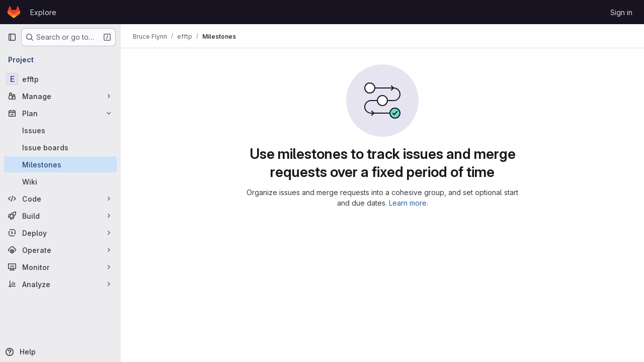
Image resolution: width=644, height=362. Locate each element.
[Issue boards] (60, 147)
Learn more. (409, 203)
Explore (43, 12)
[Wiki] (60, 182)
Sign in (621, 12)
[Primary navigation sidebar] (12, 37)
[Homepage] (14, 12)
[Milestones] (60, 164)
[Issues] (60, 130)
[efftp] (60, 79)
